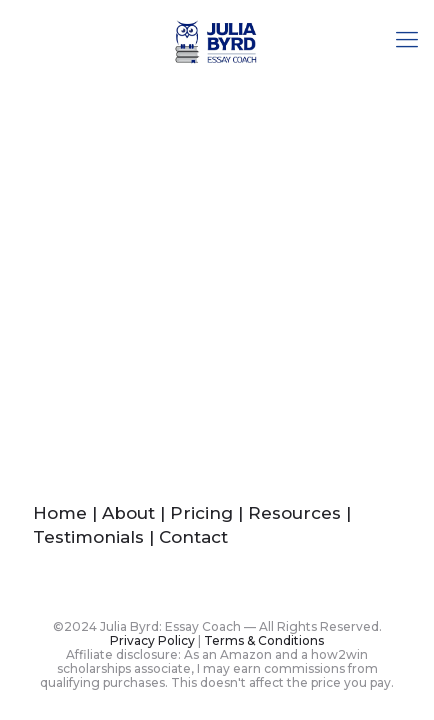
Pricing (201, 513)
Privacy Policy (152, 640)
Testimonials (88, 537)
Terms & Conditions (264, 640)
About (128, 513)
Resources (294, 513)
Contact (193, 537)
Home (60, 513)
